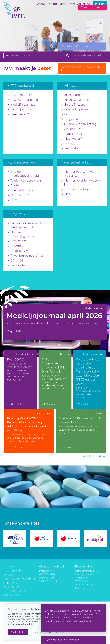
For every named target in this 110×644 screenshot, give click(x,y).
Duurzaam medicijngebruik (21, 234)
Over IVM (41, 4)
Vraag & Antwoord (22, 190)
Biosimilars (17, 241)
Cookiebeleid (12, 595)
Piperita (15, 246)
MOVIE (68, 194)
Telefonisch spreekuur (24, 181)
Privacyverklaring (15, 591)
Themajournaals (20, 110)
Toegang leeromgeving (92, 7)
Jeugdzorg (70, 119)
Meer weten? (18, 114)
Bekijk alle (70, 148)
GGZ (66, 114)
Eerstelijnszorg (73, 105)
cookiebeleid (26, 624)
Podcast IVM (72, 134)
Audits (14, 186)
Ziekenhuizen (72, 129)
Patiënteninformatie (76, 46)
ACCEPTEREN (18, 632)
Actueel (53, 4)
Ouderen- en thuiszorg (79, 124)
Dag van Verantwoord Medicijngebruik (24, 225)
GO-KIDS (16, 261)
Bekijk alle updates (94, 457)
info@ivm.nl (45, 571)
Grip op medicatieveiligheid (23, 174)
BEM (13, 200)
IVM (14, 16)
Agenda (68, 144)
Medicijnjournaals (22, 105)
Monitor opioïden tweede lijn (81, 183)
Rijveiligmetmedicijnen (26, 256)
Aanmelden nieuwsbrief (19, 579)
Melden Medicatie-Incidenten (82, 68)
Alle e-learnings (74, 95)
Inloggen (100, 4)
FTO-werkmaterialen (24, 100)
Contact (63, 4)
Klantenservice (13, 571)
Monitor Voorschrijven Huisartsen (78, 174)
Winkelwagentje (78, 4)
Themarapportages (76, 190)
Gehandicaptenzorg (77, 110)
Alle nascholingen (75, 100)
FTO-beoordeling (21, 95)
